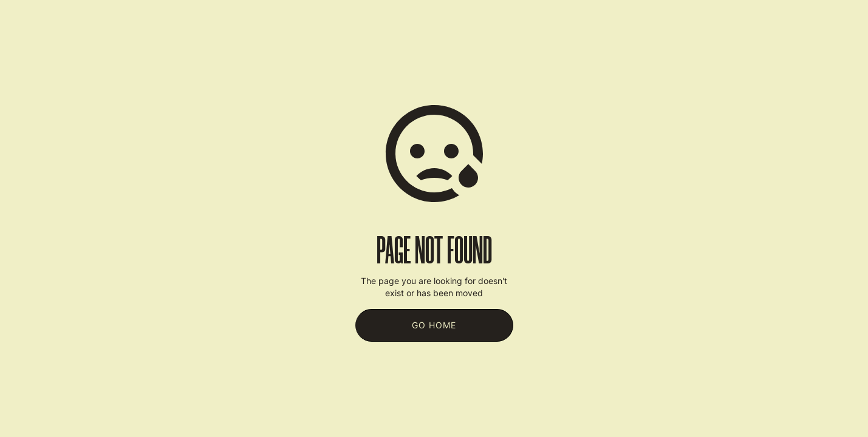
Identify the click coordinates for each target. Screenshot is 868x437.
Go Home (434, 325)
